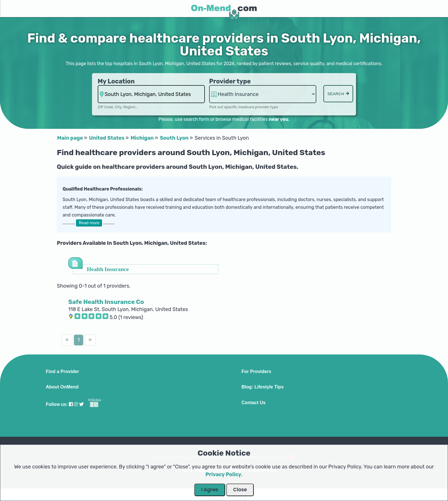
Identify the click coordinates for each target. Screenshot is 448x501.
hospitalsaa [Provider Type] (263, 94)
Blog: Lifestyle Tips (262, 387)
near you (279, 119)
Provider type (230, 81)
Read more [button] (89, 223)
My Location (116, 81)
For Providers (256, 372)
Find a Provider (62, 372)
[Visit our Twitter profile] (81, 404)
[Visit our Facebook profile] (71, 404)
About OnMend (62, 387)
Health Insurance (108, 269)
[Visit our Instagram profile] (76, 404)
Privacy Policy (223, 474)
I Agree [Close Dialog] (210, 490)
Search (338, 94)
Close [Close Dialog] (240, 490)
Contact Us (253, 403)
